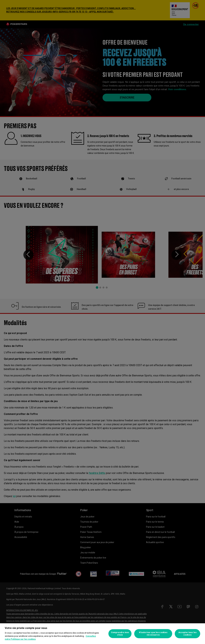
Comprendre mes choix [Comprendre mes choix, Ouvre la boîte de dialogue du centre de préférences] (120, 634)
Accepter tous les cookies (187, 634)
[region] (102, 634)
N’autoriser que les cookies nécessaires (153, 634)
